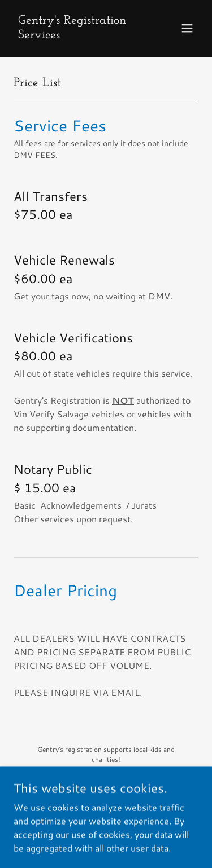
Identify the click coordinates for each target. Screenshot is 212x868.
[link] (78, 35)
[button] (187, 28)
